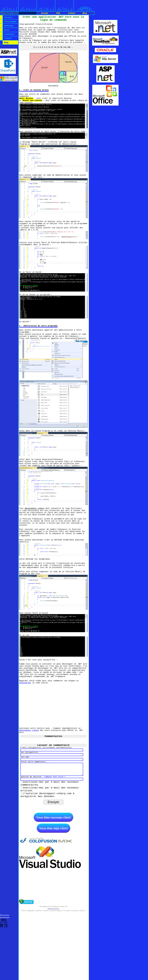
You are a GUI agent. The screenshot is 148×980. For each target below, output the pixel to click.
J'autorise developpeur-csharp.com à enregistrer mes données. (47, 842)
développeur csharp (29, 772)
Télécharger (25, 724)
